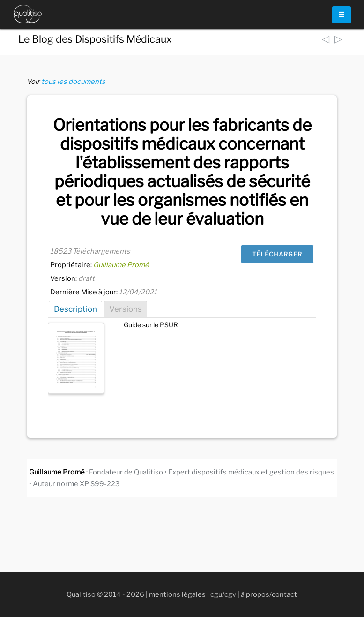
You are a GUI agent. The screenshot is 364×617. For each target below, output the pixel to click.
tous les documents (73, 82)
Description (75, 309)
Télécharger (277, 254)
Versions (126, 309)
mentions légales (177, 594)
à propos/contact (269, 594)
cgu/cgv (223, 594)
